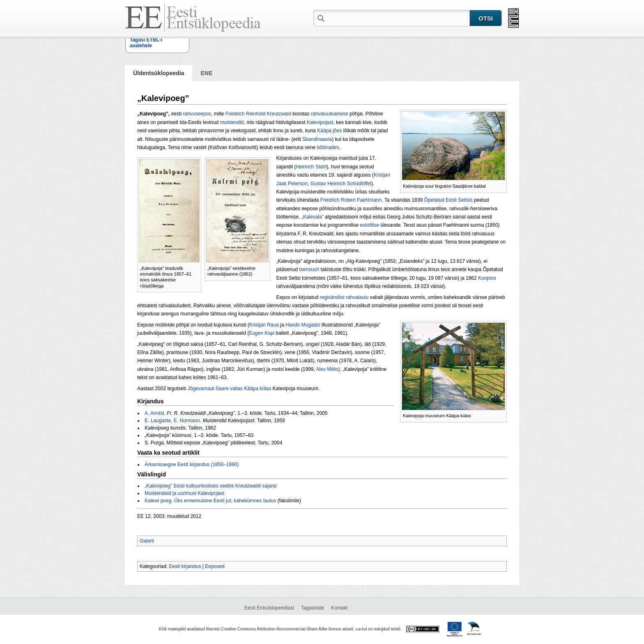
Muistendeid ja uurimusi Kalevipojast (184, 493)
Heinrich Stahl (311, 167)
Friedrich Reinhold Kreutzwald (258, 114)
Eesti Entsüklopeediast (269, 608)
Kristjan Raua (264, 325)
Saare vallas (229, 389)
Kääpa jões (329, 131)
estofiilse (369, 225)
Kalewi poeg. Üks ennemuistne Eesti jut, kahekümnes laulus (210, 501)
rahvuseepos (197, 114)
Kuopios (487, 278)
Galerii (147, 541)
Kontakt (339, 608)
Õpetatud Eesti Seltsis (448, 200)
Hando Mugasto (303, 325)
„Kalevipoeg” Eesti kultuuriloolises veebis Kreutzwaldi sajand (211, 486)
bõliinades (328, 147)
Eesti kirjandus (185, 566)
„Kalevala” (313, 217)
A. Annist (154, 413)
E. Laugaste (158, 421)
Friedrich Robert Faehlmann (351, 200)
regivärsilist (332, 297)
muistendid (232, 122)
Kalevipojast (320, 122)
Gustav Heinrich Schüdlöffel (341, 184)
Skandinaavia (317, 139)
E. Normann (187, 421)
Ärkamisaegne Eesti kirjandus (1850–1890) (192, 465)
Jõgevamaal (201, 389)
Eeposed (215, 566)
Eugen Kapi (262, 333)
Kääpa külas (258, 389)
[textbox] (398, 18)
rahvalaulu (357, 297)
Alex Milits (327, 369)
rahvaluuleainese (330, 114)
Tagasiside (313, 608)
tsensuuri (309, 269)
